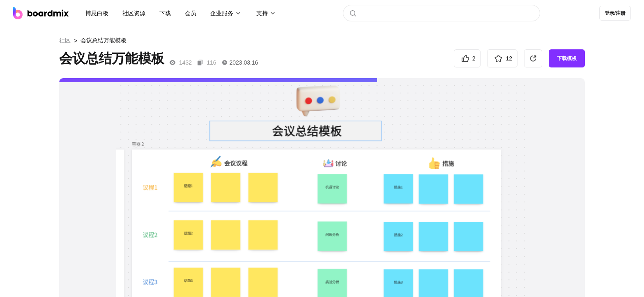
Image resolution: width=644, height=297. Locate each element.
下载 (165, 13)
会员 (191, 13)
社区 (65, 40)
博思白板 (97, 13)
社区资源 (134, 13)
